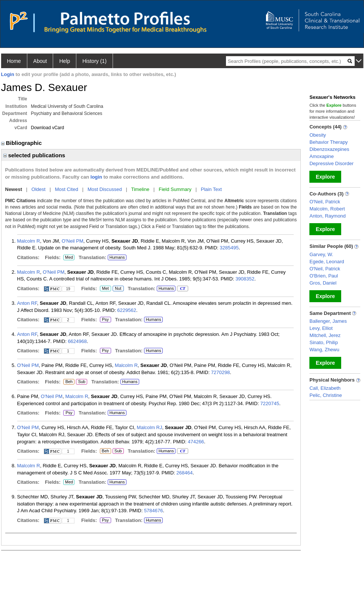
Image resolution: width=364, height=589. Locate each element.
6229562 (127, 310)
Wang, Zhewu (324, 350)
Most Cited (67, 189)
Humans (117, 257)
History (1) (94, 61)
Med (69, 258)
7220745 (270, 403)
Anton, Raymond (328, 216)
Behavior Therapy (328, 142)
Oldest (39, 189)
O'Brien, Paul (324, 276)
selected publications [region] (34, 155)
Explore (325, 177)
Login (8, 74)
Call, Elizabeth (325, 388)
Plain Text (211, 189)
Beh (69, 382)
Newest (14, 189)
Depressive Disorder (331, 163)
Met (105, 289)
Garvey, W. (321, 254)
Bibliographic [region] (22, 143)
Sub (82, 382)
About (40, 61)
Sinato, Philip (324, 342)
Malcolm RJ (150, 427)
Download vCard (48, 128)
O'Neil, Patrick (325, 202)
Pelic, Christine (326, 395)
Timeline (140, 189)
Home (14, 61)
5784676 (154, 511)
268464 (185, 473)
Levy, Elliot (321, 328)
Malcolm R (29, 241)
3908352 (245, 279)
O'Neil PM (73, 241)
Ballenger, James (328, 321)
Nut (118, 289)
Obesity (318, 135)
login (96, 177)
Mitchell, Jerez (325, 335)
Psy (105, 320)
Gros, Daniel (323, 283)
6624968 (77, 341)
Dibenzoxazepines (329, 149)
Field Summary (175, 189)
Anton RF (27, 303)
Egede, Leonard (327, 262)
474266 (196, 442)
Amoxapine (322, 156)
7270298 (221, 372)
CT (182, 289)
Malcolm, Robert (327, 209)
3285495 (229, 248)
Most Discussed (105, 189)
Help (65, 61)
